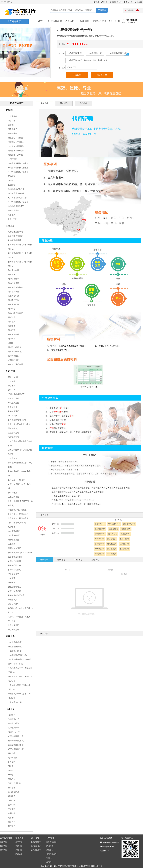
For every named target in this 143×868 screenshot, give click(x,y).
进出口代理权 (14, 604)
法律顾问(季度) (14, 723)
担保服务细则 (36, 846)
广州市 (7, 2)
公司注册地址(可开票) (17, 523)
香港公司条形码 (14, 591)
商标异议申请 (14, 296)
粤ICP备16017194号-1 (94, 866)
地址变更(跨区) (14, 535)
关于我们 (3, 842)
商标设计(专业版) (15, 352)
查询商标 (102, 10)
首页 (40, 21)
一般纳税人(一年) (15, 702)
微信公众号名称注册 (16, 193)
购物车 (138, 2)
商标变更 (12, 326)
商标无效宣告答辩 (15, 287)
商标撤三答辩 (14, 292)
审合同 (11, 771)
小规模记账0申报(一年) (117, 53)
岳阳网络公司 (52, 854)
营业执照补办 (14, 437)
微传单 (11, 181)
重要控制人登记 (14, 548)
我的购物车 (131, 10)
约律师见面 (13, 758)
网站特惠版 (13, 133)
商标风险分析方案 (15, 313)
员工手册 (12, 788)
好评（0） (62, 560)
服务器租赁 (13, 129)
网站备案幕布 (14, 210)
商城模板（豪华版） (16, 155)
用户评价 (64, 103)
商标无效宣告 (14, 300)
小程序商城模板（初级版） (19, 168)
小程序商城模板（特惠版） (19, 163)
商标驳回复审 (14, 279)
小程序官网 (13, 159)
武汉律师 (50, 846)
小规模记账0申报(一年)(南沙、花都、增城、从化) (88, 60)
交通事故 (12, 809)
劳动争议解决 (14, 792)
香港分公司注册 (14, 561)
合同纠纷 (12, 813)
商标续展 (12, 322)
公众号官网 (13, 219)
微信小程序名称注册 (16, 189)
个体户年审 (13, 458)
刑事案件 (12, 818)
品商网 (49, 862)
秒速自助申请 (55, 21)
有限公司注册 (14, 377)
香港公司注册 (14, 411)
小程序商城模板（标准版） (19, 172)
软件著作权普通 (14, 240)
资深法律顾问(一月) (16, 736)
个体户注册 (13, 416)
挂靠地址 (12, 386)
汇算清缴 (12, 381)
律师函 (11, 775)
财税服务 (85, 21)
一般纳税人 (13, 600)
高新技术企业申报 (15, 232)
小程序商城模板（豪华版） (19, 202)
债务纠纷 (12, 800)
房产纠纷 (12, 805)
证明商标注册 (14, 360)
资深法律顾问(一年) (16, 749)
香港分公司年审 (14, 565)
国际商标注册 (52, 842)
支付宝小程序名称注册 (17, 198)
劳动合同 (12, 779)
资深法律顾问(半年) (16, 745)
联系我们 (3, 846)
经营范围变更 (14, 540)
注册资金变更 (14, 574)
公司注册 (70, 21)
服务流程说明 (36, 842)
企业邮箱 (12, 185)
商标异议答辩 (14, 283)
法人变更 (12, 578)
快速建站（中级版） (16, 142)
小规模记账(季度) (75, 53)
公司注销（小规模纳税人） (19, 514)
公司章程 (12, 762)
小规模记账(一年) (95, 53)
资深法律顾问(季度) (16, 741)
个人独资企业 (14, 403)
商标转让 (12, 317)
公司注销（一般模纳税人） (19, 518)
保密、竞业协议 (14, 783)
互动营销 (12, 176)
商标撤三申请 (14, 304)
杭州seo (49, 858)
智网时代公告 (116, 2)
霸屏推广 (12, 125)
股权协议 (12, 753)
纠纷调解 (12, 822)
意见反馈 (19, 854)
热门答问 (44, 634)
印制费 (11, 343)
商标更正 (12, 275)
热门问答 (83, 103)
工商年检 (12, 544)
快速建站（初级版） (16, 138)
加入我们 (3, 850)
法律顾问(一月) (14, 719)
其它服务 (12, 826)
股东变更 (12, 582)
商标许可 (12, 330)
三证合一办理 (14, 433)
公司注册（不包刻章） (17, 480)
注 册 (104, 2)
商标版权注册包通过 (16, 364)
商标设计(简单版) (15, 347)
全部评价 (44, 560)
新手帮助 (19, 842)
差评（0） (96, 560)
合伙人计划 (114, 21)
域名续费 (12, 215)
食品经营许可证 (14, 587)
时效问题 (19, 846)
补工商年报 (13, 493)
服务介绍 (44, 103)
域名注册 (12, 121)
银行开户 (12, 390)
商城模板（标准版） (16, 151)
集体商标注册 (14, 356)
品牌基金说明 (36, 850)
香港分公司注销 (14, 570)
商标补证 (12, 309)
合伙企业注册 (14, 398)
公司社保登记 (14, 625)
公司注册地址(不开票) (17, 420)
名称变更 (12, 527)
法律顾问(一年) (14, 732)
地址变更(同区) (14, 531)
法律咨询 (12, 715)
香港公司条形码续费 (16, 595)
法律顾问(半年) (14, 728)
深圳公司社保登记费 (16, 394)
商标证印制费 (14, 334)
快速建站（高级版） (16, 146)
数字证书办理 (14, 630)
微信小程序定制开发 (16, 206)
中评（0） (79, 560)
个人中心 (128, 2)
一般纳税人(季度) (15, 651)
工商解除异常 (14, 497)
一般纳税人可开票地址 (17, 510)
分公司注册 (13, 407)
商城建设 (50, 850)
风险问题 (19, 850)
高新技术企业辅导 (15, 236)
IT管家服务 (13, 116)
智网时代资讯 (99, 21)
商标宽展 (12, 339)
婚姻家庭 (12, 796)
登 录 (96, 2)
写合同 (11, 766)
